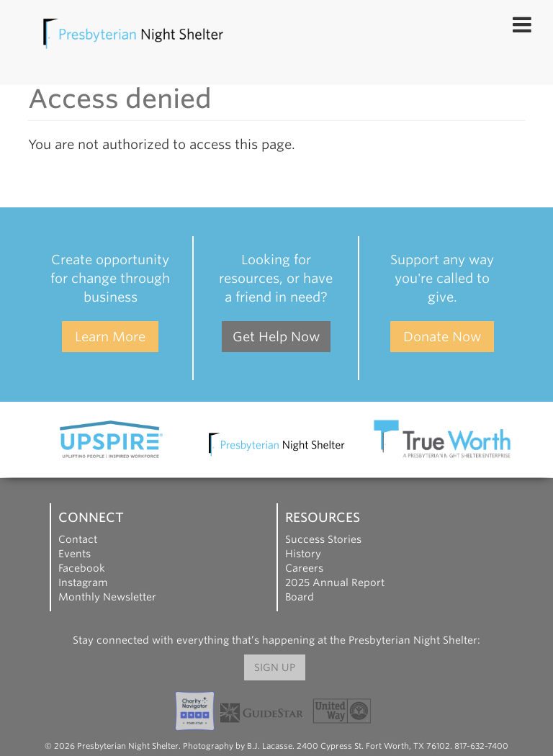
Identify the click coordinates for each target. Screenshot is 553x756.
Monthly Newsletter (107, 597)
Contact (78, 539)
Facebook (82, 568)
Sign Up (275, 667)
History (303, 554)
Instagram (83, 582)
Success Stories (323, 539)
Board (300, 597)
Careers (304, 568)
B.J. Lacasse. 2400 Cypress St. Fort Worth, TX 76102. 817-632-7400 (378, 746)
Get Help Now (276, 337)
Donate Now (442, 337)
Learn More (110, 337)
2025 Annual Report (335, 582)
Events (75, 554)
